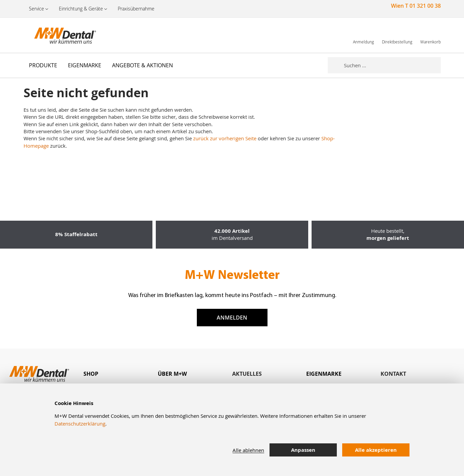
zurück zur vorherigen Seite (225, 138)
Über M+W (172, 374)
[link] (363, 35)
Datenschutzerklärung (80, 424)
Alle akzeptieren (376, 450)
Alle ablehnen (248, 450)
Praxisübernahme (136, 9)
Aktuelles (247, 374)
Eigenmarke (324, 374)
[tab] (121, 374)
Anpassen (303, 450)
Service (37, 9)
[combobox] (392, 65)
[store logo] (57, 35)
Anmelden (232, 318)
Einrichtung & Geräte (81, 9)
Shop (91, 374)
